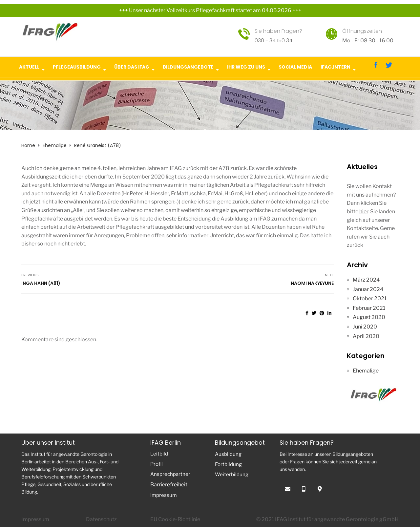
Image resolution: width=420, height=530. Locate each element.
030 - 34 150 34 (273, 41)
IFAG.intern (336, 66)
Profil (157, 464)
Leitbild (159, 454)
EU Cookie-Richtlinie (175, 519)
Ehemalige (366, 371)
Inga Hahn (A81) (41, 283)
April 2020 (366, 336)
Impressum (164, 495)
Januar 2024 (368, 289)
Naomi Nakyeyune (312, 283)
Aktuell (29, 66)
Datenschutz (101, 519)
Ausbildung (228, 454)
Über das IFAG (132, 66)
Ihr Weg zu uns (246, 66)
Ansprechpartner (170, 474)
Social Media (295, 66)
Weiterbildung (232, 475)
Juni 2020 (365, 327)
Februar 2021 (369, 308)
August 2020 (369, 317)
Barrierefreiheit (169, 485)
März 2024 (366, 280)
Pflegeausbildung (77, 66)
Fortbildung (228, 464)
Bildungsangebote (188, 66)
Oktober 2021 (370, 298)
